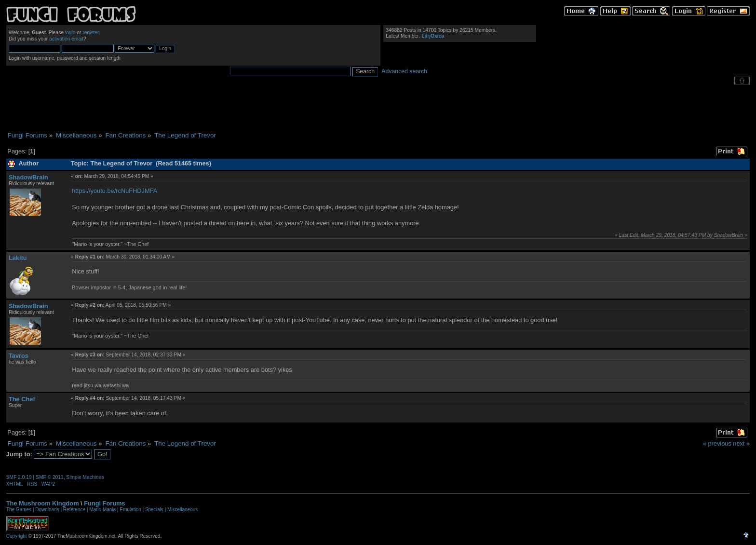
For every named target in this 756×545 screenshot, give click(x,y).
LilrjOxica (433, 36)
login (70, 33)
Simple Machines (85, 477)
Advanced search (404, 71)
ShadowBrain (28, 177)
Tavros (19, 356)
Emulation (130, 510)
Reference (74, 510)
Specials (154, 510)
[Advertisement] (378, 108)
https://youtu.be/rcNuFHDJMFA (115, 191)
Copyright (17, 536)
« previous (717, 443)
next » (741, 443)
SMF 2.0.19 (19, 477)
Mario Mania (102, 510)
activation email (66, 39)
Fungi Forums (104, 503)
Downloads (47, 510)
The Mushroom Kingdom (43, 503)
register (91, 33)
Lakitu (18, 258)
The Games (19, 510)
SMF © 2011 (50, 477)
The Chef (22, 399)
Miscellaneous (182, 510)
